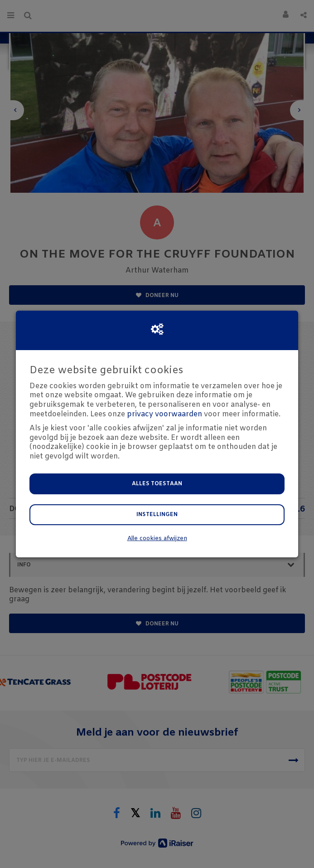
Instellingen (157, 515)
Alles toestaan (157, 484)
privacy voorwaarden (164, 414)
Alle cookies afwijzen (157, 539)
